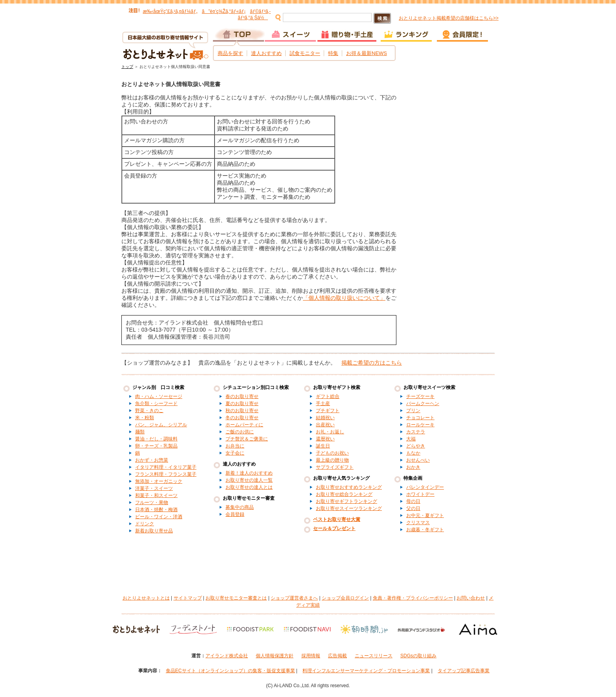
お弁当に (235, 446)
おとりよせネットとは (146, 598)
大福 (411, 439)
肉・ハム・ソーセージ (159, 396)
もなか (413, 453)
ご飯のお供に (240, 432)
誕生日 (323, 446)
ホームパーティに (244, 425)
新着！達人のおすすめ (249, 473)
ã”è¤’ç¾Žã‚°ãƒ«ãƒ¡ (224, 11)
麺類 (140, 432)
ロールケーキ (420, 425)
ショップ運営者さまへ (294, 598)
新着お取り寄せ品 (154, 531)
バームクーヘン (423, 404)
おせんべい (418, 460)
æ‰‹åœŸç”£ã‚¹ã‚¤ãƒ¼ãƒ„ (170, 11)
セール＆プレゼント (334, 528)
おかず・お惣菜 (152, 460)
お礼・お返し (330, 432)
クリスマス (418, 523)
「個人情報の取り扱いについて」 (344, 298)
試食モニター (305, 53)
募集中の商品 (240, 507)
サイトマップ (188, 598)
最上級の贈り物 (332, 460)
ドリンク (145, 524)
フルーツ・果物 (152, 503)
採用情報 (311, 656)
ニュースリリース (374, 656)
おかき (413, 467)
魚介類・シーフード (156, 404)
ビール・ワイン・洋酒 (159, 517)
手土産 (323, 404)
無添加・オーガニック (159, 481)
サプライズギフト (335, 467)
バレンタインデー (425, 487)
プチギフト (328, 411)
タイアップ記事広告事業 (464, 671)
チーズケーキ (420, 396)
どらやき (416, 446)
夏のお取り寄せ (242, 404)
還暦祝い (325, 439)
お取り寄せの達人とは (249, 487)
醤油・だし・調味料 (156, 439)
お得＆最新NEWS (367, 53)
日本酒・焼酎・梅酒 (156, 510)
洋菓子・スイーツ (154, 488)
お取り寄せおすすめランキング (349, 487)
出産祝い (325, 425)
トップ (127, 67)
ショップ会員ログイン (345, 598)
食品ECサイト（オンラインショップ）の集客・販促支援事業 (230, 671)
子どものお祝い (332, 453)
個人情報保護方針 (275, 656)
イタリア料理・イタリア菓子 (166, 467)
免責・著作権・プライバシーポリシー (413, 598)
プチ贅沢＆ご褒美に (247, 439)
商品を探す (230, 53)
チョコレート (420, 418)
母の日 (413, 501)
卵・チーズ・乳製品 (156, 446)
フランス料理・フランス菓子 (166, 474)
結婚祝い (325, 418)
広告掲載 (337, 656)
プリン (413, 411)
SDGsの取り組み (418, 656)
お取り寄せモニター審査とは (236, 598)
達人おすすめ (266, 53)
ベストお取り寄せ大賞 (337, 519)
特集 (333, 53)
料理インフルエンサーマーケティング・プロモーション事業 (366, 671)
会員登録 (235, 514)
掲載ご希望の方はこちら (372, 363)
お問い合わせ (471, 598)
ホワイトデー (420, 494)
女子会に (235, 453)
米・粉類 (145, 418)
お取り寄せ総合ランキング (344, 494)
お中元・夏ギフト (425, 515)
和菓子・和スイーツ (156, 495)
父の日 (413, 508)
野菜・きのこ (149, 411)
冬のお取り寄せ (242, 418)
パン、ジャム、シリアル (161, 425)
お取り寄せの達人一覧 (249, 480)
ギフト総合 (328, 396)
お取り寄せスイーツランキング (349, 508)
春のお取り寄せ (242, 396)
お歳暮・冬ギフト (425, 530)
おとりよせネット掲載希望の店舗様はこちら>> (449, 18)
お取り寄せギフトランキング (346, 501)
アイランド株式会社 (227, 656)
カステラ (416, 432)
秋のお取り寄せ (242, 411)
